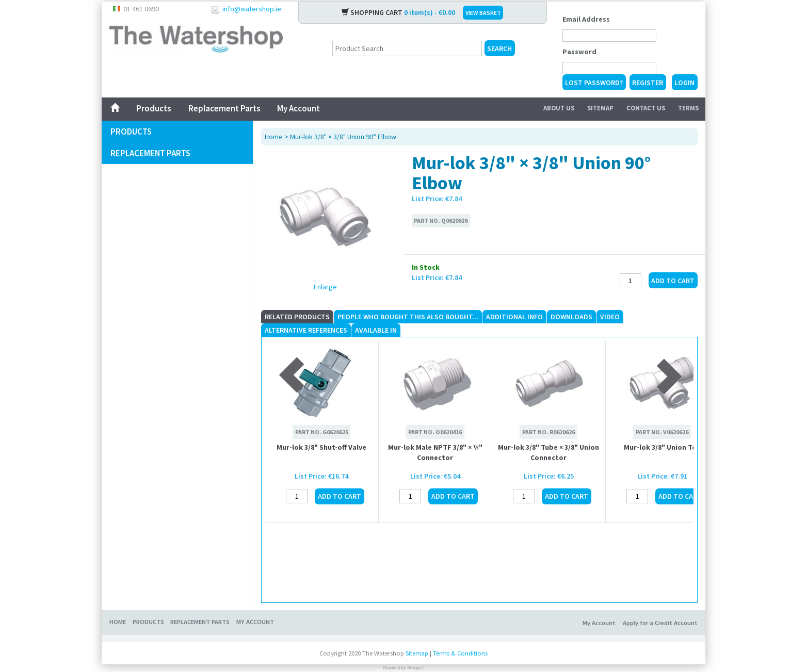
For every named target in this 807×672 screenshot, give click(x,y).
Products (154, 108)
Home (274, 137)
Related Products (297, 317)
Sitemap (600, 108)
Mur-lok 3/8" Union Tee (662, 447)
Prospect (415, 668)
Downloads (571, 317)
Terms (688, 108)
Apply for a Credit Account (660, 623)
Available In (376, 330)
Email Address (586, 19)
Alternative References (306, 330)
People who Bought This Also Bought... (408, 317)
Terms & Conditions (460, 653)
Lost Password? (594, 83)
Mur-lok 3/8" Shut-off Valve (321, 447)
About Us (559, 108)
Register (648, 83)
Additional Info (514, 317)
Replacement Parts (224, 108)
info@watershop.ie (252, 9)
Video (610, 317)
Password (579, 52)
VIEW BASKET (483, 13)
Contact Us (646, 108)
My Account (298, 108)
